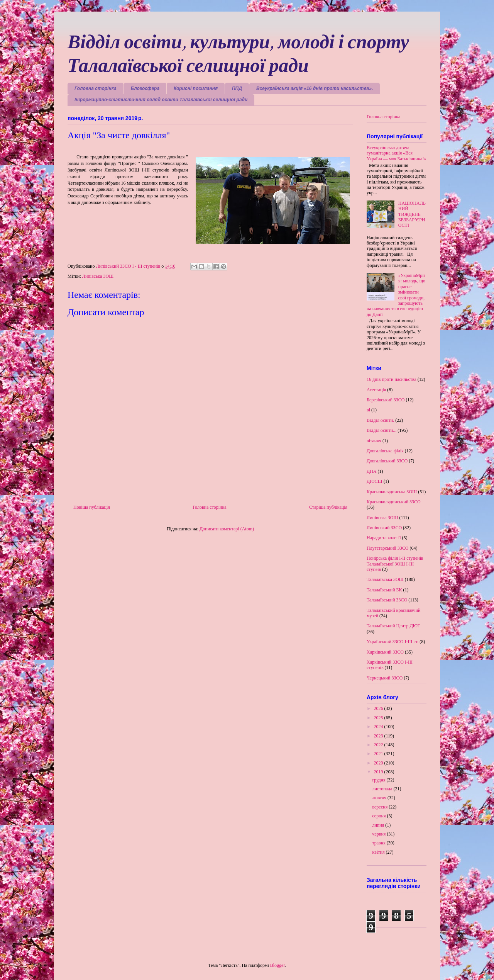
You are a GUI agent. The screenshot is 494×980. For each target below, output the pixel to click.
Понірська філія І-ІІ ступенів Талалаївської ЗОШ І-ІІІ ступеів (395, 564)
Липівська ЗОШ (98, 276)
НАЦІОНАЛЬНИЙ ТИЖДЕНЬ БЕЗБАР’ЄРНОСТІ (412, 214)
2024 (379, 727)
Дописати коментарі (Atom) (227, 529)
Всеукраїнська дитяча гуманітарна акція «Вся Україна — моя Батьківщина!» (396, 153)
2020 (379, 763)
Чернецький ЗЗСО (385, 678)
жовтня (380, 798)
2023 (379, 736)
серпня (379, 816)
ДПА (372, 471)
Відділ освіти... (381, 430)
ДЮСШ (375, 481)
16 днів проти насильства (392, 379)
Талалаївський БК (384, 590)
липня (379, 825)
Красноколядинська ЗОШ (392, 492)
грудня (379, 780)
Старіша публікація (328, 507)
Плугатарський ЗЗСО (387, 548)
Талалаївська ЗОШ (385, 579)
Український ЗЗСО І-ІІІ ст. (392, 642)
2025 (379, 718)
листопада (383, 789)
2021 (379, 754)
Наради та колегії (384, 538)
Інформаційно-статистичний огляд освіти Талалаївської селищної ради (161, 100)
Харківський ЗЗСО (385, 652)
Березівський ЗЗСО (386, 400)
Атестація (376, 390)
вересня (380, 807)
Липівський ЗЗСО (384, 528)
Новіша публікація (92, 507)
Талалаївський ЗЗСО (387, 600)
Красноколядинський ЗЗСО (394, 502)
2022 (379, 745)
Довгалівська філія (385, 451)
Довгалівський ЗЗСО (387, 461)
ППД (237, 88)
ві (368, 410)
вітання (374, 441)
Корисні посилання (196, 88)
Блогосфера (145, 88)
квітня (379, 852)
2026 (379, 708)
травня (379, 843)
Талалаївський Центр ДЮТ (393, 626)
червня (379, 834)
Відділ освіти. (380, 420)
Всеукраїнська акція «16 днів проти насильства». (315, 88)
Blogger (277, 965)
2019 (379, 772)
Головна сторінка (96, 88)
